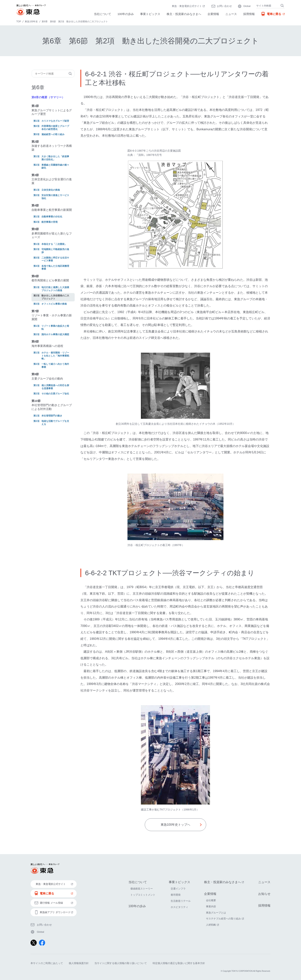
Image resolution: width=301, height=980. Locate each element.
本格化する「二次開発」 (54, 244)
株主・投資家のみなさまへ (184, 14)
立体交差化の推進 (51, 190)
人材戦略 (213, 925)
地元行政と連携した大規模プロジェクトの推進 (55, 289)
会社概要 (211, 900)
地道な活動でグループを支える (55, 423)
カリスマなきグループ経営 (55, 121)
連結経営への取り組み (53, 134)
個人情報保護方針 (79, 963)
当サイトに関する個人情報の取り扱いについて (121, 963)
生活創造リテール (181, 901)
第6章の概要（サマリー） (48, 97)
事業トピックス (150, 14)
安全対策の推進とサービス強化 (55, 197)
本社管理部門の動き (52, 416)
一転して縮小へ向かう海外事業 (55, 366)
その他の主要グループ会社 (55, 394)
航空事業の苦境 (50, 222)
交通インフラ (178, 889)
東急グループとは (216, 913)
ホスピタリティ (179, 907)
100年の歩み (126, 14)
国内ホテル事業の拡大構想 (55, 334)
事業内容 (211, 906)
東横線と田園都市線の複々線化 (55, 166)
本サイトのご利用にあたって (47, 963)
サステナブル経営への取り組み (225, 919)
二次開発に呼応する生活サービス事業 (55, 259)
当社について (103, 14)
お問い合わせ (224, 6)
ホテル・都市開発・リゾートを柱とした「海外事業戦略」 (55, 356)
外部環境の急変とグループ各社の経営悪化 (55, 128)
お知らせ (264, 894)
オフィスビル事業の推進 (54, 304)
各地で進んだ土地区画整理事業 (55, 268)
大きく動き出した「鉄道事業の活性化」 (55, 158)
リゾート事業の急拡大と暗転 (55, 327)
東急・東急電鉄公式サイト (189, 6)
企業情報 (213, 14)
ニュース (231, 14)
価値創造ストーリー (142, 889)
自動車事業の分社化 (52, 217)
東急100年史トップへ (176, 825)
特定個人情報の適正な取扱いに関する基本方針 (179, 963)
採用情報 (249, 14)
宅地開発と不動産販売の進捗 (55, 251)
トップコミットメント (143, 895)
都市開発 (176, 895)
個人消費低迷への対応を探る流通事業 (55, 387)
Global (247, 6)
